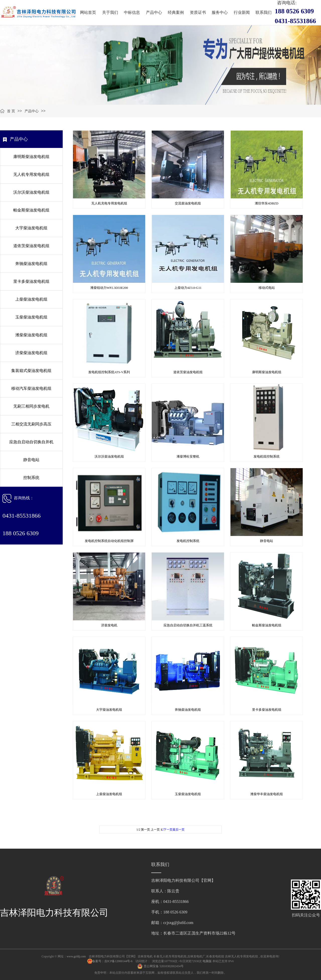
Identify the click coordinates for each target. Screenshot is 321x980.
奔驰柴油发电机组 (31, 264)
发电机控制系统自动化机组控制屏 (109, 541)
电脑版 (207, 961)
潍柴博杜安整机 (188, 456)
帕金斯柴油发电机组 (31, 210)
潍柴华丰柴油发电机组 (267, 794)
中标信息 (132, 12)
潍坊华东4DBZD (267, 203)
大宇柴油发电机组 (31, 228)
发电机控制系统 (188, 541)
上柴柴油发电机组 (31, 299)
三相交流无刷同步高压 (31, 424)
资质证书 (198, 12)
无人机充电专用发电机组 (109, 203)
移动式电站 (267, 288)
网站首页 (88, 12)
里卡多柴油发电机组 (31, 281)
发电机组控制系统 (267, 456)
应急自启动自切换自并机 (31, 442)
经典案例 (176, 12)
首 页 (11, 111)
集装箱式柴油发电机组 (31, 371)
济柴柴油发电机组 (31, 353)
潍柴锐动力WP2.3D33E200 (109, 288)
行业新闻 (242, 12)
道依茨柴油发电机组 (31, 246)
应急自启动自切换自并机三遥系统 (188, 625)
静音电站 (31, 460)
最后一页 (179, 830)
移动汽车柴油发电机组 (31, 388)
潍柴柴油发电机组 (31, 335)
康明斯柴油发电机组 (31, 157)
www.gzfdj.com (76, 956)
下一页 (168, 830)
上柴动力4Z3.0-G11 (188, 288)
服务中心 (220, 12)
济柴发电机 (109, 625)
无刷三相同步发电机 (31, 406)
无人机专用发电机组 (31, 174)
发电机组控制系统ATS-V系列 (109, 372)
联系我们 (264, 12)
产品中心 (154, 12)
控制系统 (31, 478)
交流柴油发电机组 (188, 203)
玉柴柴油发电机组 (31, 317)
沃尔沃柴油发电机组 (31, 192)
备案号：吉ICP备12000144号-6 (113, 961)
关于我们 (110, 12)
